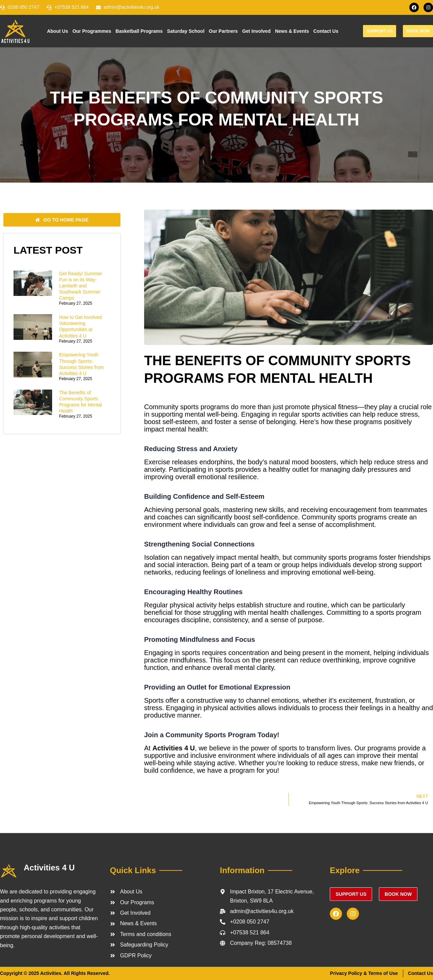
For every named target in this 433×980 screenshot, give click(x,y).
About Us (58, 31)
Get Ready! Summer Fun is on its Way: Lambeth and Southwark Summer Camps (81, 286)
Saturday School (186, 31)
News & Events (292, 31)
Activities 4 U (49, 868)
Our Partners (223, 31)
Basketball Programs (139, 31)
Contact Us (326, 31)
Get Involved (256, 31)
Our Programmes (92, 31)
